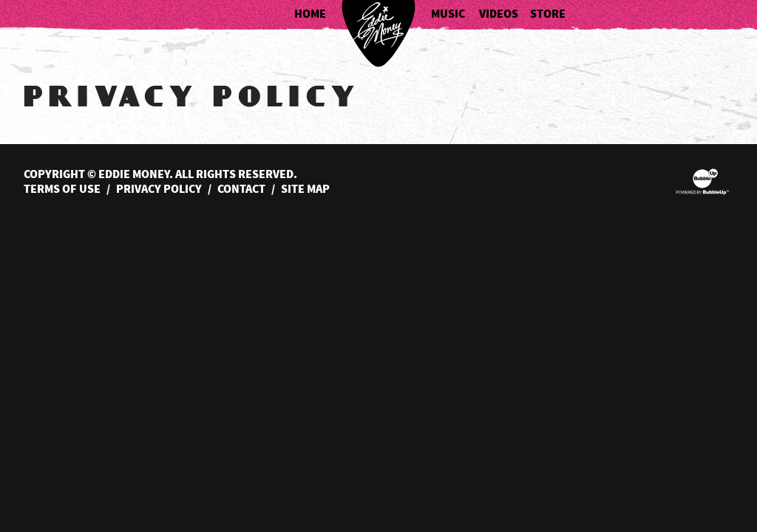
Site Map (305, 190)
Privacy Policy (159, 190)
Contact (241, 190)
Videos (499, 14)
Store (548, 14)
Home (310, 14)
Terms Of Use (62, 190)
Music (448, 14)
